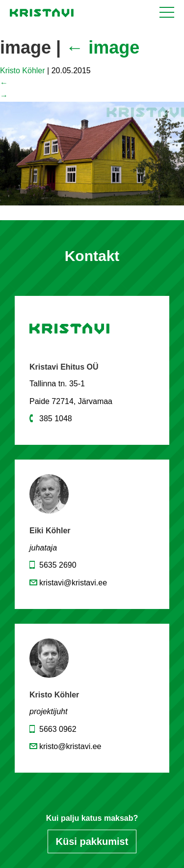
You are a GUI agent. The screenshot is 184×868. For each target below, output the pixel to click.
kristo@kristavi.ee (70, 746)
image (103, 47)
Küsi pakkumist (92, 841)
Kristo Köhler (23, 71)
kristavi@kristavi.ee (73, 583)
